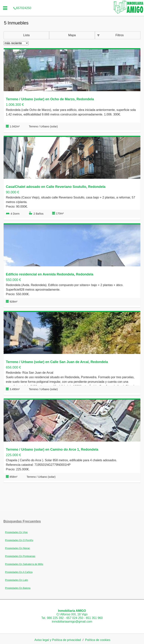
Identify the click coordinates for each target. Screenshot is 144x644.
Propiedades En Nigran (18, 548)
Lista (26, 35)
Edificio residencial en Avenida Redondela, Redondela (50, 274)
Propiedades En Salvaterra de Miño (24, 564)
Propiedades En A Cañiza (19, 572)
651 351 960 (94, 618)
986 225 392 (55, 618)
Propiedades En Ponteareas (20, 556)
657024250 (22, 3)
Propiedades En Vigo (16, 532)
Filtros (120, 35)
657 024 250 (75, 618)
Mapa (72, 35)
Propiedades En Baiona (18, 588)
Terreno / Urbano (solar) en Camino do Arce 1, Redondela (52, 449)
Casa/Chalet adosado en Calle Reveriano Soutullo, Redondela (56, 187)
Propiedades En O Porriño (19, 540)
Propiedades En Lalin (17, 580)
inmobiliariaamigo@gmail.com (72, 622)
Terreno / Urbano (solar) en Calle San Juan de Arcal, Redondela (57, 362)
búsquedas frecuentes (22, 521)
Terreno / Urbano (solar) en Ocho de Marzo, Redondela (50, 99)
